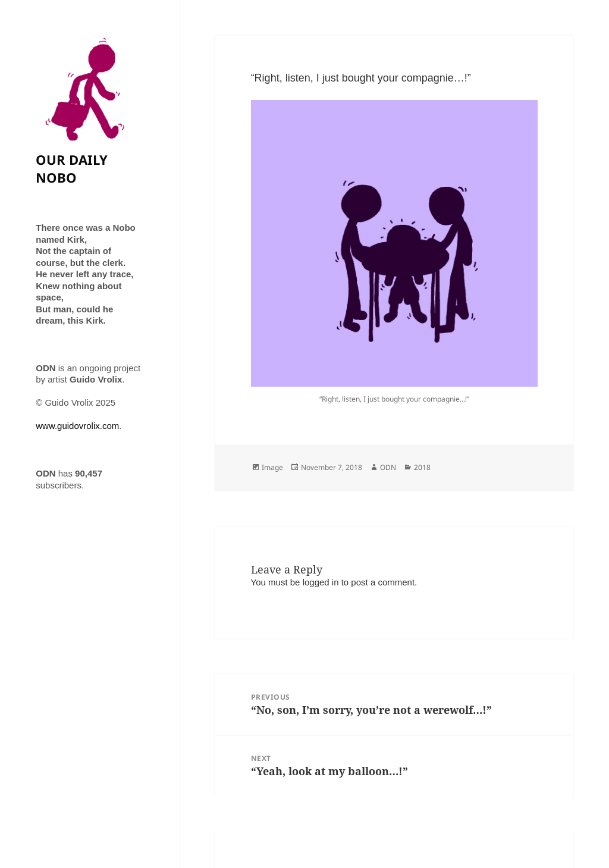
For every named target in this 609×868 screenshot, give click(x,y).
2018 (422, 467)
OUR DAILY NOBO (72, 168)
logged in (321, 582)
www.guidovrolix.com (77, 426)
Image (272, 467)
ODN (388, 467)
